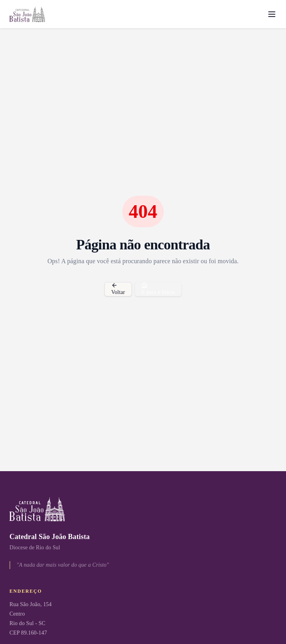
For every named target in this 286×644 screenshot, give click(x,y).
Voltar (118, 289)
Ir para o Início (158, 289)
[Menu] (272, 14)
